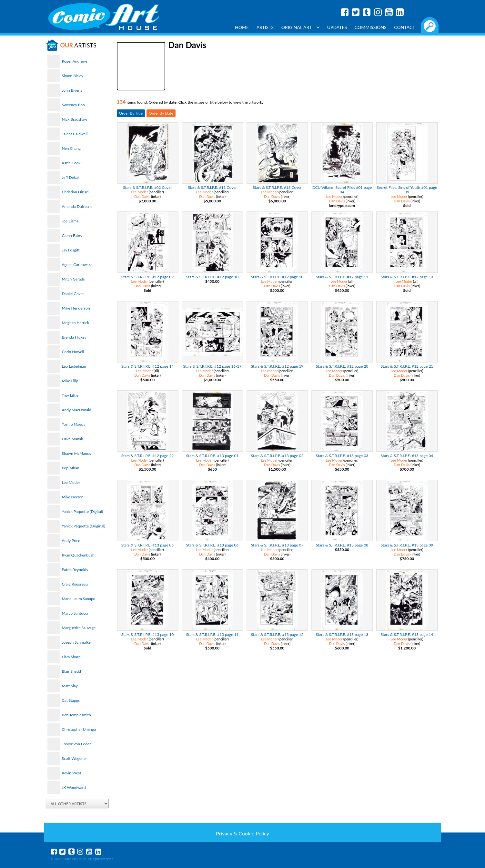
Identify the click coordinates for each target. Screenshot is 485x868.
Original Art (300, 27)
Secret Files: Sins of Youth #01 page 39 (407, 190)
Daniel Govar (73, 294)
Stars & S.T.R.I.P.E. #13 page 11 (212, 634)
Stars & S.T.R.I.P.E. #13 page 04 (407, 456)
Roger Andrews (75, 61)
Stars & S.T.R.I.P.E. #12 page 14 (148, 366)
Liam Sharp (71, 657)
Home (242, 27)
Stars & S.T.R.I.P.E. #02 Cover (147, 187)
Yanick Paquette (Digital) (82, 511)
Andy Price (71, 541)
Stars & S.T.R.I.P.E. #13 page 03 (342, 456)
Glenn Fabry (72, 235)
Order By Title (131, 113)
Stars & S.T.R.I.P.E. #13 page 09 (407, 545)
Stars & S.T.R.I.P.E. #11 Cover (212, 187)
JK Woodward (74, 787)
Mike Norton (73, 497)
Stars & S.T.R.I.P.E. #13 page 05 (148, 545)
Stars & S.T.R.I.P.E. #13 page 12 (277, 634)
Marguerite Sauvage (79, 628)
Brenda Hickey (74, 337)
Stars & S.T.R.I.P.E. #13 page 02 (277, 456)
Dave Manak (73, 439)
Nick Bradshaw (75, 119)
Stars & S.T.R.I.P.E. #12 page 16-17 (212, 366)
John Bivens (72, 90)
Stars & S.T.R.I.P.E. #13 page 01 (212, 456)
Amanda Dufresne (77, 206)
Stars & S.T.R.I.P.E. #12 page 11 (342, 277)
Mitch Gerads (73, 279)
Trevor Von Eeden (77, 744)
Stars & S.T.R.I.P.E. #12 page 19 (277, 366)
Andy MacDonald (77, 410)
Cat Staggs (71, 700)
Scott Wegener (75, 758)
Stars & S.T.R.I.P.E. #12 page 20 (342, 366)
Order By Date (161, 113)
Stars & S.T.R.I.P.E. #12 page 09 (148, 277)
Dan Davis (142, 196)
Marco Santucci (75, 613)
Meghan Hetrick (76, 323)
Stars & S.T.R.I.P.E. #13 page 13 (342, 634)
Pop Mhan (71, 468)
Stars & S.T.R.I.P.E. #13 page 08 (342, 545)
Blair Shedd (71, 671)
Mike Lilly (70, 381)
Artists (265, 27)
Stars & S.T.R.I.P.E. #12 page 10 (212, 277)
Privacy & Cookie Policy (242, 833)
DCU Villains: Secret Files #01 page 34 (342, 190)
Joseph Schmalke (76, 642)
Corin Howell (73, 352)
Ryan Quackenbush (78, 555)
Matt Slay (70, 686)
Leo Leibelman (74, 366)
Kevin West (72, 773)
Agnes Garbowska (77, 265)
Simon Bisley (73, 76)
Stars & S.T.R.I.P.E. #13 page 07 (277, 545)
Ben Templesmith (76, 715)
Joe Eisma (70, 221)
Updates (337, 27)
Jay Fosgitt (71, 250)
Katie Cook (71, 163)
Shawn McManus (76, 453)
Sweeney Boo (73, 105)
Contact (404, 27)
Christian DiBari (75, 192)
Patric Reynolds (75, 570)
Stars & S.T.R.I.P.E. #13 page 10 (148, 634)
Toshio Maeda (74, 424)
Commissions (371, 27)
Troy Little (70, 395)
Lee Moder (71, 482)
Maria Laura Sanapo (79, 599)
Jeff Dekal (70, 177)
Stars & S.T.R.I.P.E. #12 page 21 (407, 366)
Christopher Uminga (79, 729)
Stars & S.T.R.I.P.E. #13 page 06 (212, 545)
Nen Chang (71, 148)
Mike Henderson (76, 308)
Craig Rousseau (75, 584)
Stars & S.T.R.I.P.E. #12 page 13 (407, 277)
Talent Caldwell (75, 134)
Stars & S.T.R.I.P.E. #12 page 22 (148, 456)
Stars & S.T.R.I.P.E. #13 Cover (277, 187)
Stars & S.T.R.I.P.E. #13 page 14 (407, 634)
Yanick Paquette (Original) (84, 526)
